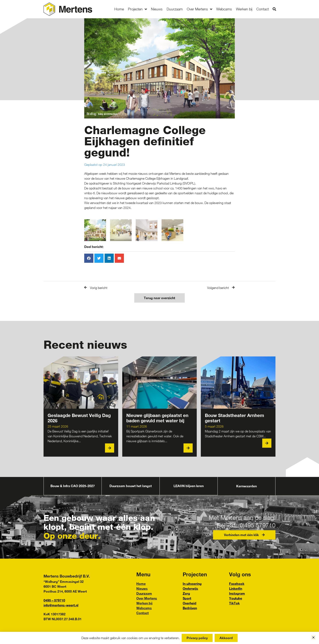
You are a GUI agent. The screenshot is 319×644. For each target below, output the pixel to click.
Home (119, 9)
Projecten (137, 9)
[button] (274, 9)
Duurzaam (175, 9)
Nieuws (157, 9)
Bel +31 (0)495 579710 (244, 525)
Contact (263, 9)
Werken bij (244, 9)
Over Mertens (199, 9)
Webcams (224, 9)
